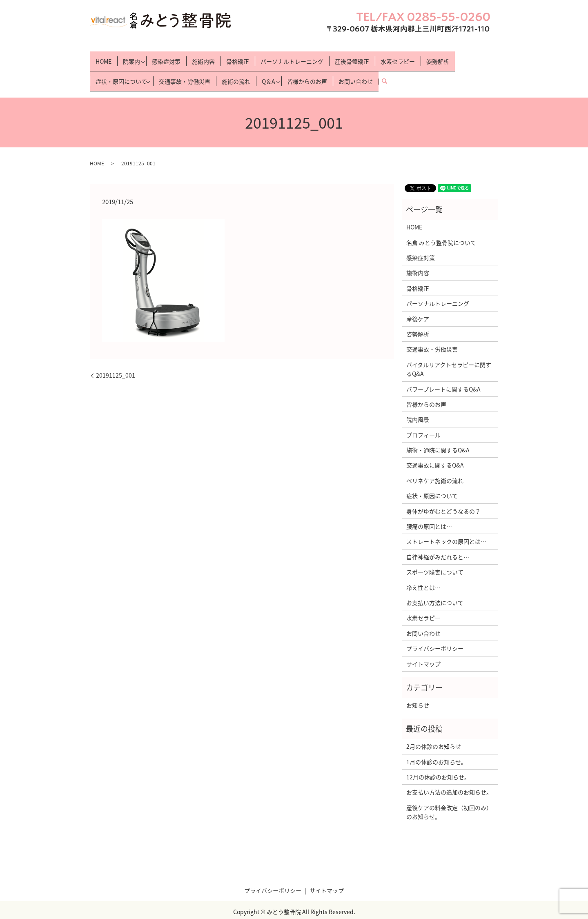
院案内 (131, 57)
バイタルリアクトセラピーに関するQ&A (449, 354)
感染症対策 (169, 57)
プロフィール (423, 420)
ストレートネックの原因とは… (446, 527)
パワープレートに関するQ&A (443, 374)
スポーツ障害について (435, 558)
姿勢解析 (440, 57)
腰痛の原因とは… (429, 512)
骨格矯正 (240, 57)
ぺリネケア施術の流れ (435, 466)
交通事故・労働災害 (187, 70)
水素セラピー (400, 57)
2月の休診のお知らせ (434, 732)
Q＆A (271, 70)
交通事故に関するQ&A (435, 451)
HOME (104, 57)
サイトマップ (423, 649)
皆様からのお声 (312, 70)
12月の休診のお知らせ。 (438, 763)
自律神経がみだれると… (438, 543)
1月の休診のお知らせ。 (437, 747)
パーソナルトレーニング (294, 57)
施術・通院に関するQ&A (438, 436)
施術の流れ (238, 70)
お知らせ (418, 691)
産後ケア (418, 304)
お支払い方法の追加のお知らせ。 (449, 778)
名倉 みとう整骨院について (441, 228)
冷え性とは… (423, 573)
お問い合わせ (361, 70)
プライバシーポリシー (435, 634)
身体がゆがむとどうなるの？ (443, 496)
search (393, 70)
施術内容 (206, 57)
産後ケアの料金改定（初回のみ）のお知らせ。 (449, 797)
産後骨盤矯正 (354, 57)
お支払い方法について (435, 588)
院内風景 (418, 405)
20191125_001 (116, 361)
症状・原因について (121, 70)
